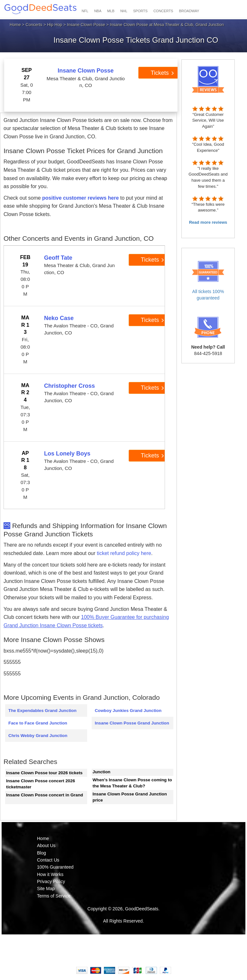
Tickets (162, 73)
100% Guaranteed (55, 867)
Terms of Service (54, 896)
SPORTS (140, 11)
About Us (46, 846)
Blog (41, 853)
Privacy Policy (51, 881)
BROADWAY (189, 11)
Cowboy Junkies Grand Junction (128, 711)
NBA (98, 11)
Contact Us (48, 860)
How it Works (50, 874)
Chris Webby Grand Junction (38, 736)
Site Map (46, 889)
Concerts (34, 25)
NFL (85, 11)
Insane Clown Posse (86, 25)
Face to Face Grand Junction (38, 723)
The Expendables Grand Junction (42, 711)
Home (15, 25)
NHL (124, 11)
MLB (111, 11)
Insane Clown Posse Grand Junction (132, 723)
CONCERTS (163, 11)
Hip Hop (55, 25)
